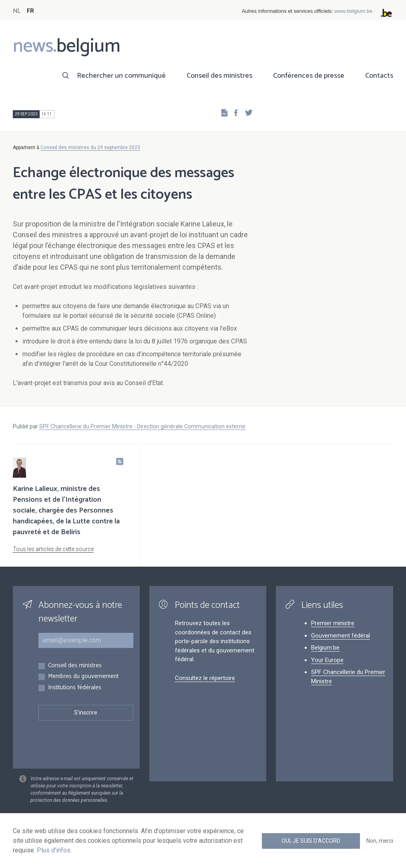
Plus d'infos (54, 850)
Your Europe (327, 660)
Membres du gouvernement (83, 677)
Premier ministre (333, 623)
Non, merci (380, 841)
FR (30, 11)
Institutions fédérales (75, 688)
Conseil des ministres (219, 76)
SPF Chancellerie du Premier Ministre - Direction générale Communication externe (142, 426)
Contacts (379, 76)
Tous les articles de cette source (53, 549)
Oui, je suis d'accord (311, 841)
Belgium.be (325, 648)
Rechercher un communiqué (121, 76)
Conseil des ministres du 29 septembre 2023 (90, 147)
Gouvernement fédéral (341, 636)
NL (17, 11)
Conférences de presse (309, 76)
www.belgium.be (353, 11)
